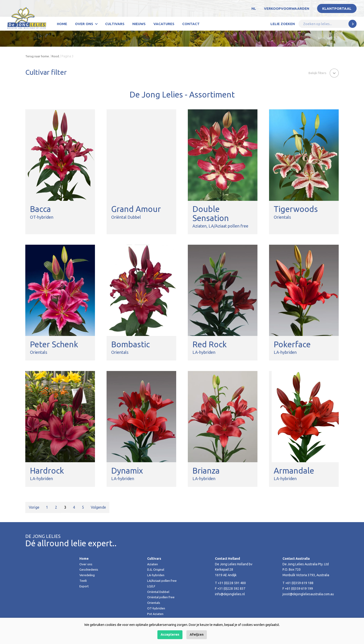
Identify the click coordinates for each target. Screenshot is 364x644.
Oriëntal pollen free (161, 597)
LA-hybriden (156, 575)
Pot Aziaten (156, 614)
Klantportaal (337, 8)
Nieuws (139, 24)
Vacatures (164, 24)
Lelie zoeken (283, 24)
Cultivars (115, 24)
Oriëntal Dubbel (159, 592)
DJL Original (156, 569)
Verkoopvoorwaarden (287, 8)
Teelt (83, 581)
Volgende (100, 507)
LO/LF (151, 586)
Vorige (34, 507)
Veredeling (87, 575)
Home (62, 24)
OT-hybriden (156, 608)
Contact (191, 24)
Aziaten (153, 564)
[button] (323, 73)
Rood (56, 56)
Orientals (154, 603)
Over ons (84, 24)
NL (254, 8)
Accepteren (170, 634)
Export (84, 586)
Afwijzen (197, 634)
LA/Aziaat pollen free (162, 581)
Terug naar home (37, 56)
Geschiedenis (89, 569)
